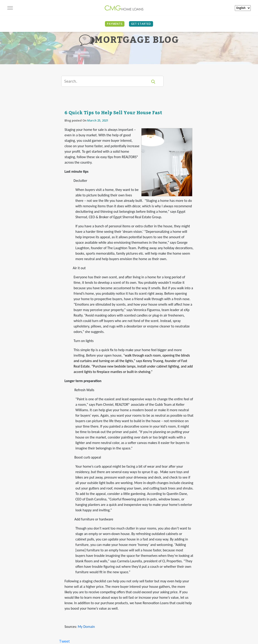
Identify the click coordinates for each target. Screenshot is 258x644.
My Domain (86, 627)
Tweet (64, 641)
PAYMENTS (115, 24)
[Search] (108, 81)
